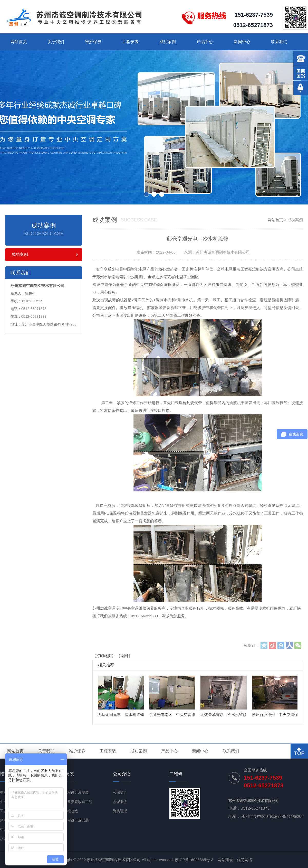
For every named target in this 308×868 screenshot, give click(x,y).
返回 (124, 656)
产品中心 (205, 42)
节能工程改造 (67, 811)
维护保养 (93, 42)
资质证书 (120, 811)
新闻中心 (242, 42)
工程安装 (130, 42)
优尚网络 (245, 860)
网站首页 (19, 42)
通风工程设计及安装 (73, 792)
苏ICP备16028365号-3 (194, 860)
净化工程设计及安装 (73, 820)
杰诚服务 (120, 802)
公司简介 (120, 792)
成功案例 (168, 42)
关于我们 (56, 42)
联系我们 (279, 42)
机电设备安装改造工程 (74, 802)
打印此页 (104, 656)
